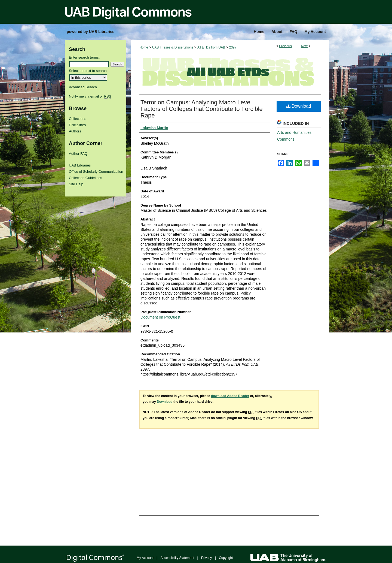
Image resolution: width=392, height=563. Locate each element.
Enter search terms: (84, 57)
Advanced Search (83, 87)
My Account (145, 558)
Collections (78, 119)
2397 (233, 47)
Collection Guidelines (85, 178)
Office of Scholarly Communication (96, 172)
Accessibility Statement (177, 558)
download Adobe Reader (230, 396)
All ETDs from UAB (211, 47)
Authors (75, 131)
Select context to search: (88, 71)
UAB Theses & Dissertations (173, 47)
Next (304, 46)
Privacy (206, 558)
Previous (285, 46)
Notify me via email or (90, 96)
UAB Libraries (80, 165)
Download (299, 106)
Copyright (226, 558)
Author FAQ (78, 154)
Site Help (76, 184)
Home (144, 47)
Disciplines (77, 125)
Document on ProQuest (160, 317)
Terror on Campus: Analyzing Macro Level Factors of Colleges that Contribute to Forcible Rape (202, 109)
